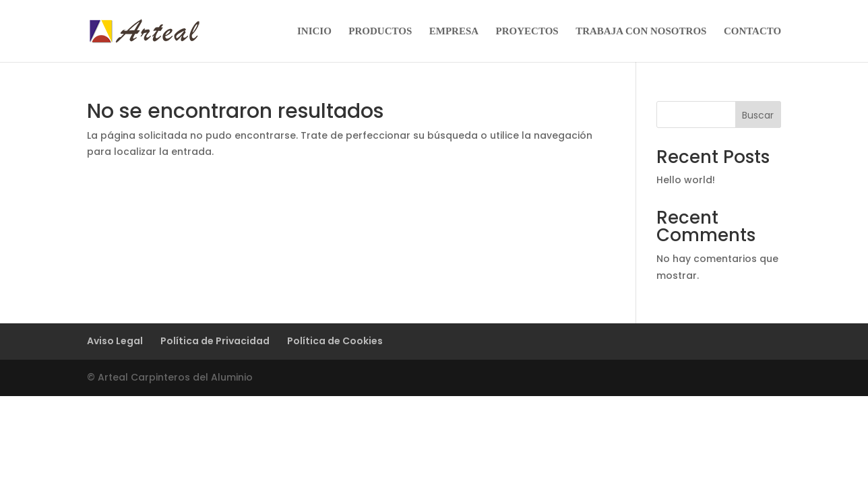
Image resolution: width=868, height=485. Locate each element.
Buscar (758, 115)
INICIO (314, 31)
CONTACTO (752, 31)
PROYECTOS (527, 31)
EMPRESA (454, 31)
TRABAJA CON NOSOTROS (641, 31)
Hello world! (686, 180)
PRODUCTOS (380, 31)
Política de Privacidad (215, 341)
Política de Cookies (335, 341)
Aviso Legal (115, 341)
